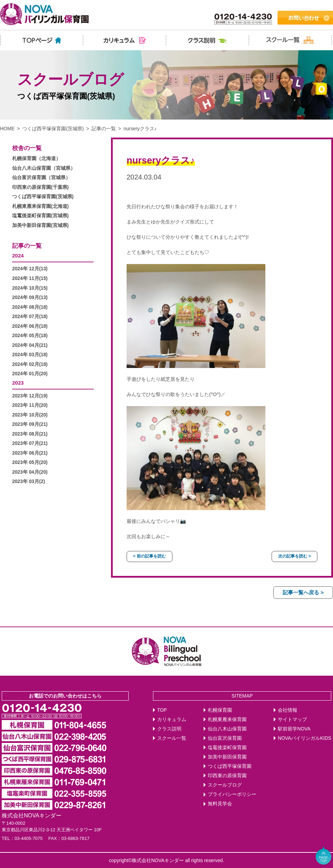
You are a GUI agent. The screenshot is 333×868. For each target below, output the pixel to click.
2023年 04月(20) (30, 472)
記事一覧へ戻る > (303, 592)
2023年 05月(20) (30, 462)
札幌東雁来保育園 (227, 720)
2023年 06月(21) (30, 453)
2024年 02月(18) (30, 364)
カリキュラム (172, 720)
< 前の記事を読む (150, 556)
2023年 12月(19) (30, 396)
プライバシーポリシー (232, 794)
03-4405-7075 (29, 838)
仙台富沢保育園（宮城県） (41, 178)
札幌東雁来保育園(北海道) (40, 206)
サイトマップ (292, 720)
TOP (162, 710)
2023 (18, 383)
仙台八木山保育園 (227, 729)
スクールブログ (225, 785)
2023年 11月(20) (30, 405)
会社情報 (288, 710)
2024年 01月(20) (30, 374)
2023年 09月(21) (30, 424)
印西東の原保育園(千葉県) (40, 187)
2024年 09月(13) (30, 297)
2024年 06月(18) (30, 326)
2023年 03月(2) (29, 481)
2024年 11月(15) (30, 278)
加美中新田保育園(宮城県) (40, 225)
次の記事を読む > (294, 556)
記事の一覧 (104, 129)
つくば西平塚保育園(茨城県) (53, 129)
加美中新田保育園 (227, 757)
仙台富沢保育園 (225, 738)
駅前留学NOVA (294, 729)
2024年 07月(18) (30, 317)
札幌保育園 (220, 710)
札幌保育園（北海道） (36, 159)
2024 (18, 256)
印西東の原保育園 (227, 776)
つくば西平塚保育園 (230, 766)
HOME (7, 129)
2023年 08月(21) (30, 434)
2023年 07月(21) (30, 443)
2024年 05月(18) (30, 336)
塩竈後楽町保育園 (227, 748)
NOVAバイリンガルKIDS (305, 738)
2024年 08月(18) (30, 307)
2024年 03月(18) (30, 355)
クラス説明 (169, 729)
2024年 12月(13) (30, 269)
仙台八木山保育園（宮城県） (44, 168)
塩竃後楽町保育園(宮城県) (40, 216)
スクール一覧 (172, 738)
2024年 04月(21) (30, 345)
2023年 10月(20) (30, 415)
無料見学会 (220, 804)
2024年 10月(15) (30, 288)
